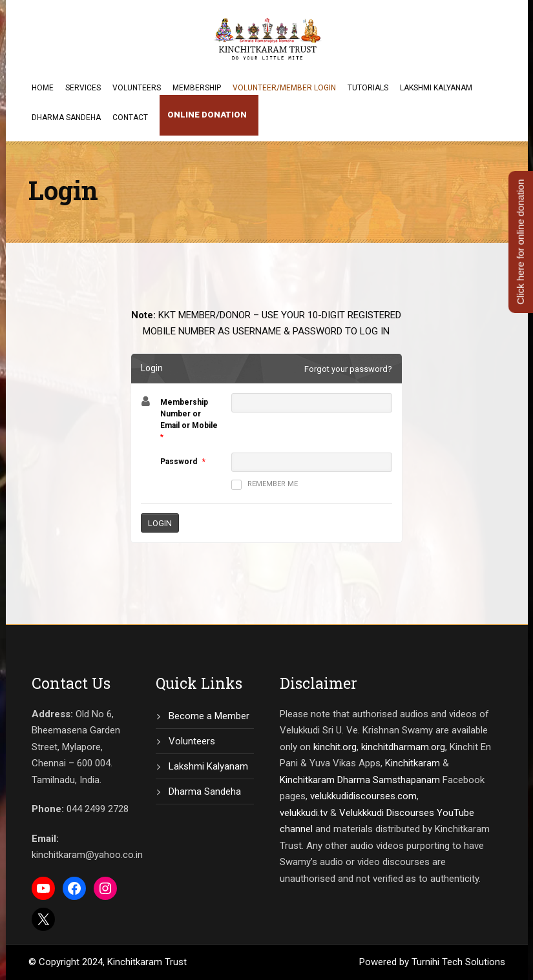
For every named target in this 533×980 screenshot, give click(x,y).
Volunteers (137, 88)
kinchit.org (335, 747)
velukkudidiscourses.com (363, 796)
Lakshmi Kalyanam (436, 88)
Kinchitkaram (413, 763)
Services (83, 88)
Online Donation (207, 115)
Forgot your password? (348, 369)
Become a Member (209, 716)
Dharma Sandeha (66, 117)
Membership (197, 88)
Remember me (265, 485)
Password (179, 462)
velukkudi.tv (304, 813)
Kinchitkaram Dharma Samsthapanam (360, 780)
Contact (130, 117)
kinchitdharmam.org (403, 747)
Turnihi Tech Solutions (458, 962)
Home (43, 88)
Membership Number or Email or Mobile (189, 414)
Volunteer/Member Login (284, 88)
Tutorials (368, 88)
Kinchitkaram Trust (147, 962)
